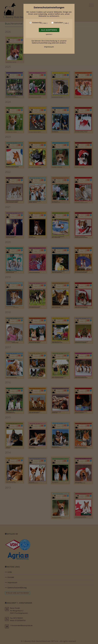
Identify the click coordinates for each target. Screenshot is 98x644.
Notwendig (37, 23)
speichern (49, 34)
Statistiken (59, 23)
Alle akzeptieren (49, 30)
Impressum (49, 47)
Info (45, 23)
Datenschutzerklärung (41, 43)
